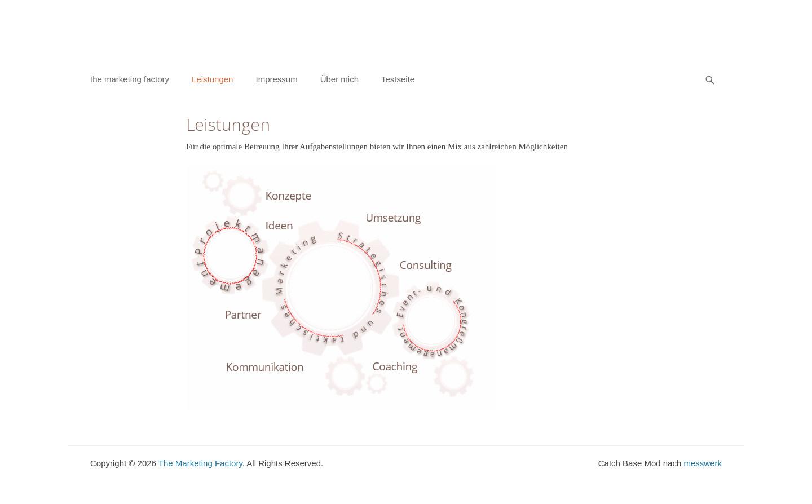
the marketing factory (130, 79)
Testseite (398, 79)
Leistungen (212, 79)
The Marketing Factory (200, 463)
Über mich (339, 79)
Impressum (276, 79)
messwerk (703, 463)
